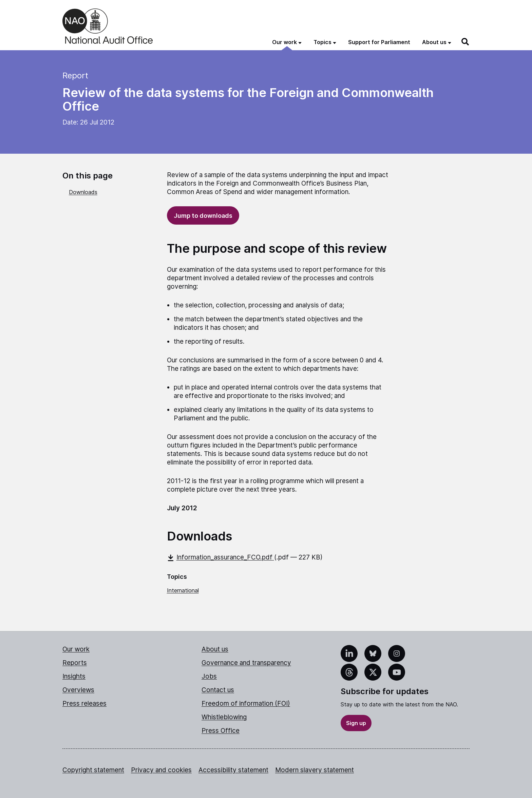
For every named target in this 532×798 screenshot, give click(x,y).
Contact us (218, 690)
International (183, 590)
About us (215, 649)
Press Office (221, 731)
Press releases (84, 704)
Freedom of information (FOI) (246, 704)
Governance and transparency (246, 663)
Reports (75, 663)
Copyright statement (93, 770)
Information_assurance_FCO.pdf (221, 557)
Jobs (209, 676)
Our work (76, 649)
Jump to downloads (203, 216)
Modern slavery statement (315, 770)
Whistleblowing (224, 717)
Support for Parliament (379, 42)
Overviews (78, 690)
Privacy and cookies (161, 770)
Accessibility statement (233, 770)
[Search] (465, 42)
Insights (74, 676)
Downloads (83, 192)
